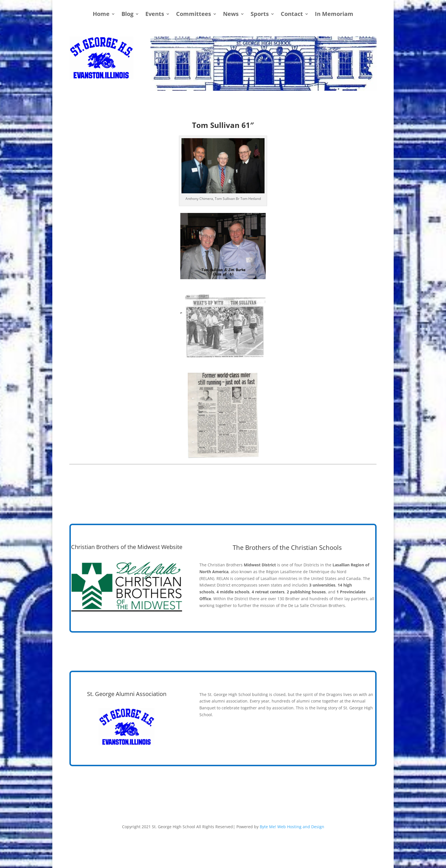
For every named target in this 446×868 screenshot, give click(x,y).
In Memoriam (334, 15)
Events (155, 15)
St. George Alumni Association (127, 694)
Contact (292, 15)
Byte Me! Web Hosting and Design (292, 827)
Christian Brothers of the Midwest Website (127, 547)
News (231, 15)
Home (101, 15)
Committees (194, 15)
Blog (127, 15)
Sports (260, 15)
